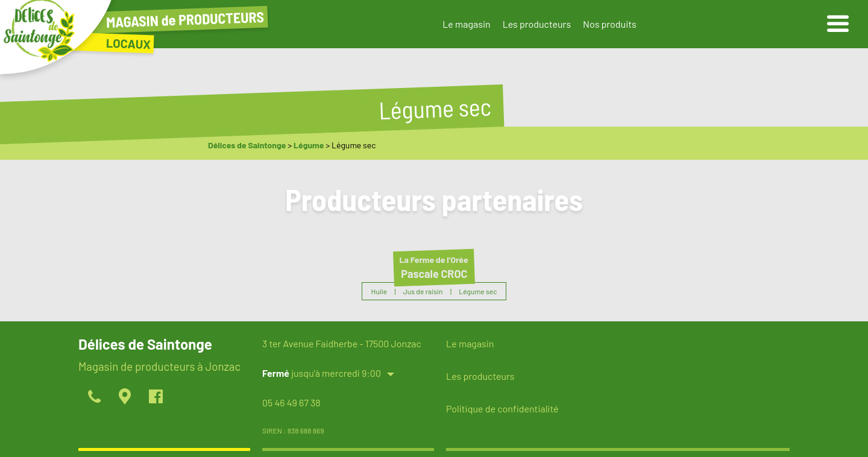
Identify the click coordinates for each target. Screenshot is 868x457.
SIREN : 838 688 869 (293, 430)
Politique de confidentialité (502, 408)
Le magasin (466, 24)
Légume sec (478, 291)
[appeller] (94, 397)
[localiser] (124, 397)
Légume (309, 145)
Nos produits (610, 24)
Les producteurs (537, 24)
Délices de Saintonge (247, 145)
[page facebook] (155, 397)
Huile (379, 291)
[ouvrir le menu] (838, 24)
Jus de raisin (423, 291)
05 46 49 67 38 (291, 402)
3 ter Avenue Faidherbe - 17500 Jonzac (342, 343)
